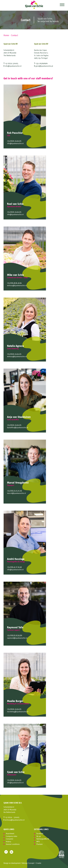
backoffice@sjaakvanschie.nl (18, 428)
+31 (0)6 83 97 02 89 (15, 635)
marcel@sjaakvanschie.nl (16, 493)
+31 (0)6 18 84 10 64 (14, 283)
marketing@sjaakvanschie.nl (18, 712)
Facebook (40, 834)
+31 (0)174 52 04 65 (14, 141)
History (8, 842)
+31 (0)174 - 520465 (12, 817)
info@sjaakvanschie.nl (13, 66)
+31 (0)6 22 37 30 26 (14, 567)
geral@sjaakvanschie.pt (44, 66)
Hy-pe (39, 836)
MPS (38, 842)
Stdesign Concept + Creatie (31, 863)
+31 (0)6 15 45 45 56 (14, 491)
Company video (12, 836)
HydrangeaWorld (43, 839)
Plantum (39, 844)
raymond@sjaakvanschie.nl (17, 638)
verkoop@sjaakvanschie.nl (17, 286)
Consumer (10, 839)
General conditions (13, 844)
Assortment (10, 834)
